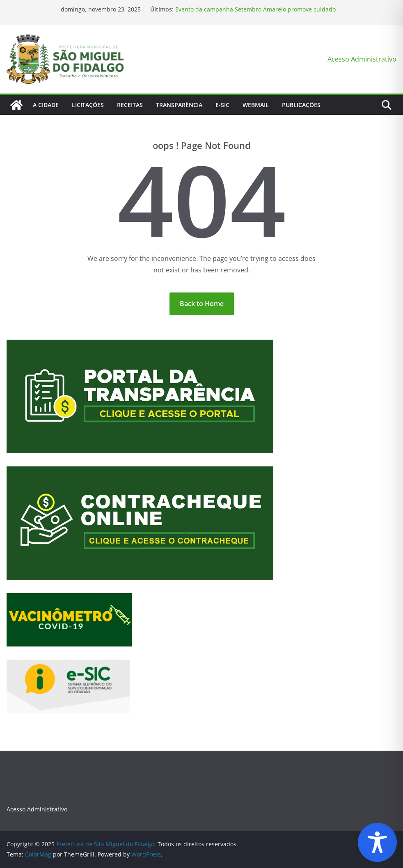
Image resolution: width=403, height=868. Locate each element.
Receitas (130, 105)
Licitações (88, 105)
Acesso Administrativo (362, 59)
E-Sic (222, 105)
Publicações (301, 105)
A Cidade (46, 105)
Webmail (256, 105)
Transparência (179, 105)
